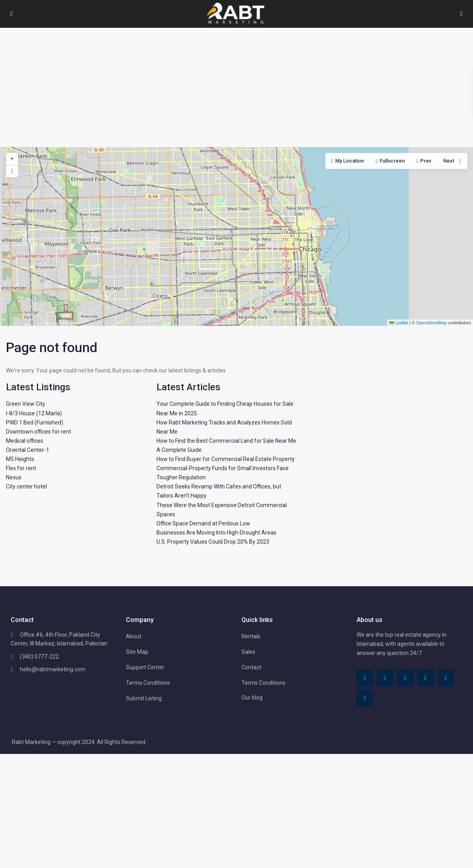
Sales (248, 652)
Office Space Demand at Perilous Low (203, 523)
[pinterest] (426, 678)
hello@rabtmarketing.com (53, 669)
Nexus (14, 477)
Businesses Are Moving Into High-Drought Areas (216, 533)
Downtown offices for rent (39, 432)
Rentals (251, 636)
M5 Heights (20, 459)
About (134, 636)
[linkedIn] (405, 678)
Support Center (145, 667)
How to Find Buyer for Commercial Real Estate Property (226, 459)
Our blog (252, 697)
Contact (251, 667)
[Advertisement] (236, 87)
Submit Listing (144, 698)
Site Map (137, 652)
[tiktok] (385, 678)
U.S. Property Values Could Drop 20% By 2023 (213, 542)
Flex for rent (21, 468)
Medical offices (25, 441)
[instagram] (365, 698)
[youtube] (446, 678)
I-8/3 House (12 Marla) (34, 413)
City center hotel (26, 486)
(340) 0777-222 (39, 657)
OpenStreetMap (432, 323)
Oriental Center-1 (28, 450)
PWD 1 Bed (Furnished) (35, 422)
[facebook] (365, 678)
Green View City (26, 404)
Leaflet (399, 323)
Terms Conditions (148, 683)
